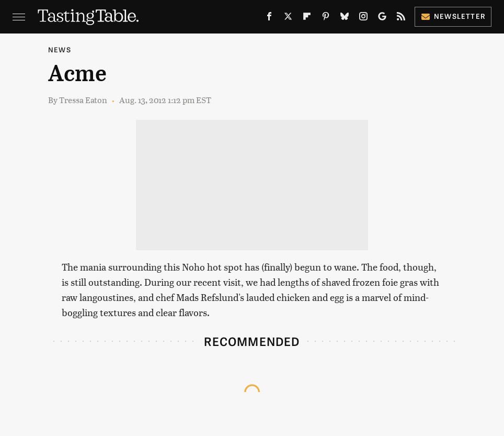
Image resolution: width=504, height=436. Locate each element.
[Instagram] (363, 18)
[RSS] (401, 18)
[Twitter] (288, 18)
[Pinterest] (326, 18)
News (60, 49)
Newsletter (453, 16)
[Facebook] (269, 18)
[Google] (382, 18)
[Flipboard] (307, 18)
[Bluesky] (345, 18)
